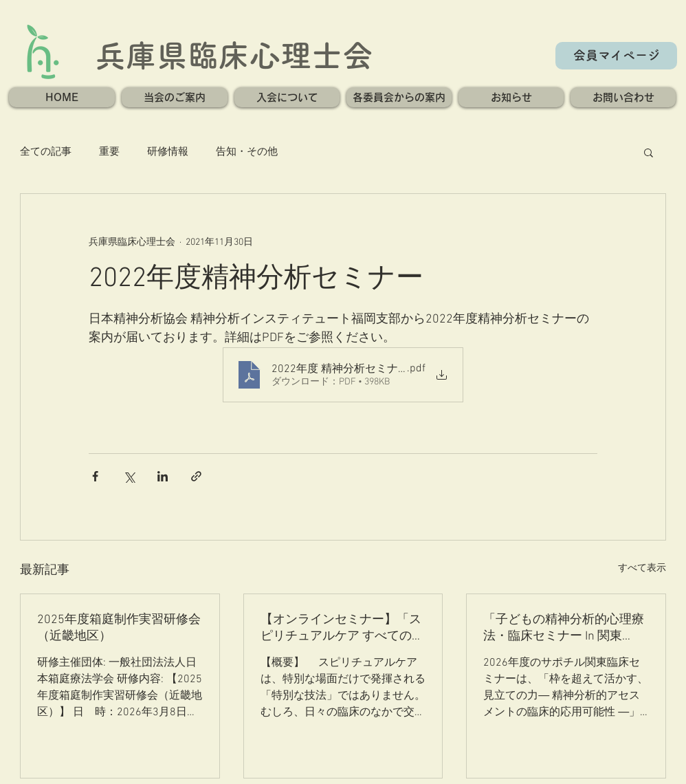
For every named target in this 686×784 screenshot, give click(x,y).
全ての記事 (46, 152)
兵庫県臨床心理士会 (234, 55)
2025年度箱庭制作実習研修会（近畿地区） (119, 628)
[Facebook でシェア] (95, 476)
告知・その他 (247, 152)
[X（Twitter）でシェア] (129, 476)
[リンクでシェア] (196, 476)
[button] (175, 97)
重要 (109, 152)
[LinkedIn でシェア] (163, 476)
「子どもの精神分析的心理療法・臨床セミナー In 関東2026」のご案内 (564, 628)
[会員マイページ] (616, 56)
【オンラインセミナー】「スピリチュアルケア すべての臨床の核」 (342, 628)
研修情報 (168, 152)
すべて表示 (642, 568)
